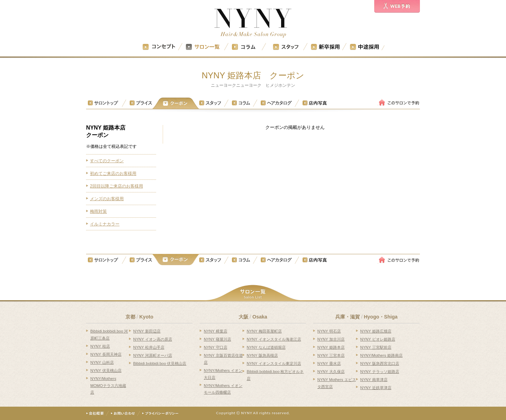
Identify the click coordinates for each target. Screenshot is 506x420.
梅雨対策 (98, 211)
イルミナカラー (105, 224)
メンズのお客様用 (107, 199)
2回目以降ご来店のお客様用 (116, 186)
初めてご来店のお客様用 (113, 173)
